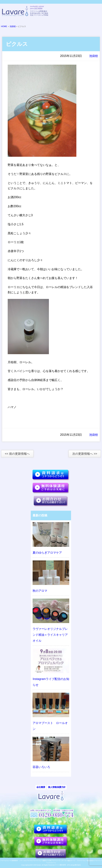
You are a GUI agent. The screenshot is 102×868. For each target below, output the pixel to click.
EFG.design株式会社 (74, 865)
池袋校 (13, 26)
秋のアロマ (40, 591)
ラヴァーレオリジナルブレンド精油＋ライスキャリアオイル (50, 635)
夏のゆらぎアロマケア (47, 553)
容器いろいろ (41, 767)
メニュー (95, 12)
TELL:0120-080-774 (77, 12)
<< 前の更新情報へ (17, 454)
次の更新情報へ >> (85, 454)
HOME (4, 26)
